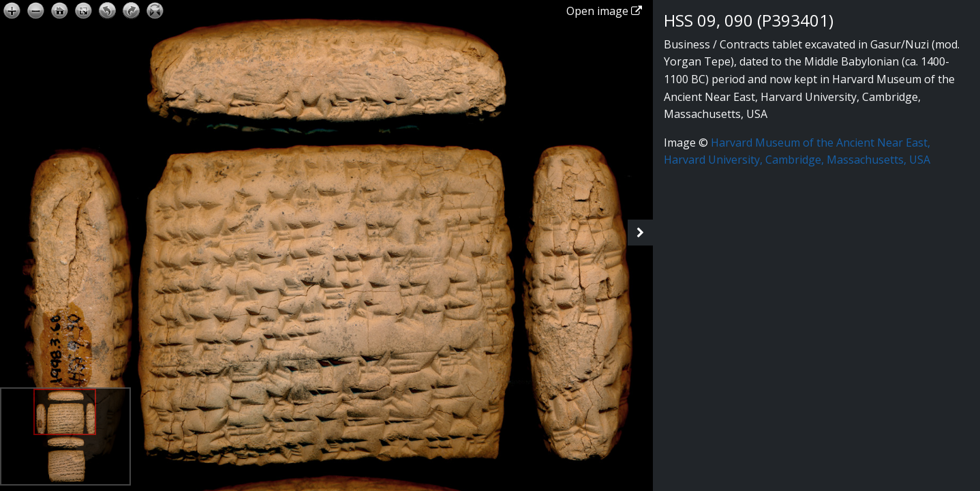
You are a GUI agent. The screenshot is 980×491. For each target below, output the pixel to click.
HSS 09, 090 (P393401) (749, 20)
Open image (604, 11)
